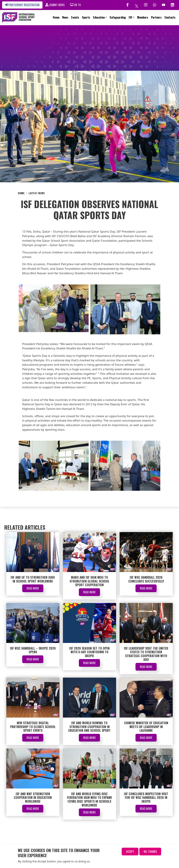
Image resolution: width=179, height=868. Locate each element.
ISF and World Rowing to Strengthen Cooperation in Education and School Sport (89, 727)
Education (99, 17)
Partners (156, 17)
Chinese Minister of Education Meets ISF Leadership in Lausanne (146, 727)
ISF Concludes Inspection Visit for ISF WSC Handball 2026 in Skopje (146, 798)
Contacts (170, 17)
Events (75, 17)
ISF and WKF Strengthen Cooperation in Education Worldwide (33, 798)
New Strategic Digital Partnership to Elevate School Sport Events (33, 727)
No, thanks (150, 852)
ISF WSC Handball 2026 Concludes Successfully (146, 579)
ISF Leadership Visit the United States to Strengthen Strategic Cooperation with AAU (146, 654)
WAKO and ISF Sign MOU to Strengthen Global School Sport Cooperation (89, 581)
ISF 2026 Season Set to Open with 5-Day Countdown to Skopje (89, 652)
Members (143, 17)
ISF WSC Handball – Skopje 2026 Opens (33, 650)
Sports (86, 17)
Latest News (37, 193)
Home (56, 17)
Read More (33, 588)
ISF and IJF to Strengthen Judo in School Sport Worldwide (33, 579)
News (65, 17)
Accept (130, 852)
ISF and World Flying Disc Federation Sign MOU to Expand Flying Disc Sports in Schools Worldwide (89, 799)
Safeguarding (118, 17)
